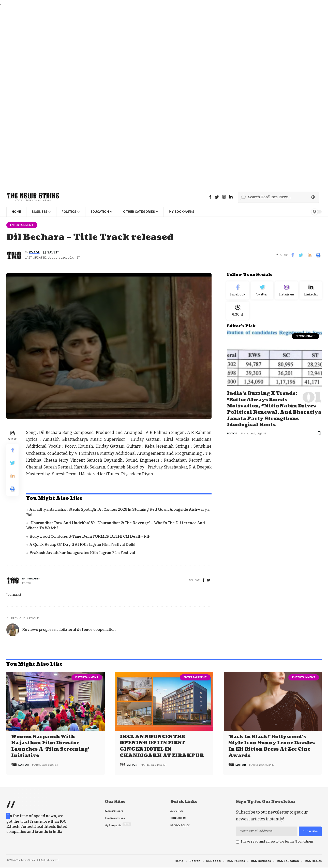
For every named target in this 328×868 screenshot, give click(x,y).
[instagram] (224, 197)
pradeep (34, 579)
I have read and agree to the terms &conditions (277, 842)
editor (34, 253)
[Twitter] (217, 197)
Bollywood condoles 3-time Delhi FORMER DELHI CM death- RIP (90, 537)
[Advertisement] (153, 97)
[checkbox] (238, 842)
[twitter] (209, 581)
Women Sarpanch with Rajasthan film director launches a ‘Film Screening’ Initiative (50, 746)
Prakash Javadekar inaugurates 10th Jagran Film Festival (82, 554)
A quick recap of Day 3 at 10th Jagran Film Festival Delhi (82, 545)
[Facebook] (210, 197)
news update (305, 341)
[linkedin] (231, 197)
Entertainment (24, 225)
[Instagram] (286, 292)
